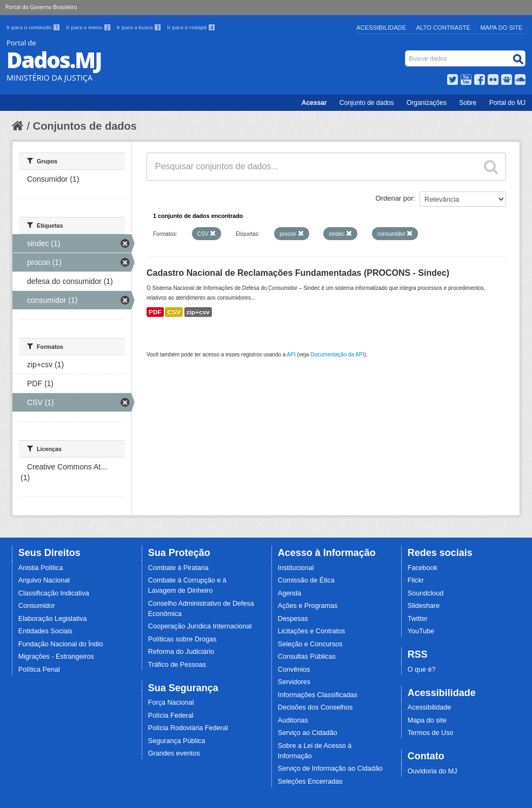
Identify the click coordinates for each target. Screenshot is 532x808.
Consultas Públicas (307, 657)
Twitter (418, 619)
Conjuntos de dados (85, 126)
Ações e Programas (308, 606)
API (291, 355)
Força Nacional (171, 703)
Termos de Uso (431, 733)
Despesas (293, 619)
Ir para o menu (89, 27)
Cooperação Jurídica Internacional (200, 626)
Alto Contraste (443, 28)
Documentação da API (337, 355)
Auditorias (293, 720)
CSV (174, 312)
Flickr (416, 580)
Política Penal (39, 670)
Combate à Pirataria (178, 568)
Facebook (423, 568)
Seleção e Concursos (310, 644)
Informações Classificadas (318, 695)
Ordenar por (395, 198)
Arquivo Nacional (44, 580)
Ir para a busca (140, 27)
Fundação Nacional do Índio (61, 644)
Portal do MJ (507, 103)
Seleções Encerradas (310, 781)
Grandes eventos (174, 753)
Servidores (294, 682)
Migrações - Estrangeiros (56, 657)
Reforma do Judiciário (181, 652)
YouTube (421, 631)
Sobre (468, 103)
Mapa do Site (502, 28)
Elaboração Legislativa (53, 619)
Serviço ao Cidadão (308, 733)
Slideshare (424, 606)
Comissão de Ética (306, 580)
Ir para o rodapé (191, 27)
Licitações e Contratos (312, 631)
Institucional (296, 568)
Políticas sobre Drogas (182, 639)
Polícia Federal (171, 716)
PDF (155, 312)
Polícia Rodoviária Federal (188, 728)
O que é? (422, 670)
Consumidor (37, 606)
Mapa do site (427, 720)
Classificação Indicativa (54, 593)
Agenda (290, 593)
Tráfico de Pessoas (177, 665)
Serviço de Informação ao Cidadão (330, 769)
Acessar (314, 103)
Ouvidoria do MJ (433, 771)
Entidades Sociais (45, 631)
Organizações (427, 103)
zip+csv (198, 312)
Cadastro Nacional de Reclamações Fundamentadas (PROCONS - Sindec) (298, 273)
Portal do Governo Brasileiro (41, 7)
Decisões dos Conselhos (315, 707)
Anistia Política (41, 568)
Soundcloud (426, 593)
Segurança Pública (177, 741)
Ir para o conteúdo (34, 27)
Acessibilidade (381, 28)
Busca (406, 53)
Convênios (294, 670)
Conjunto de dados (367, 103)
